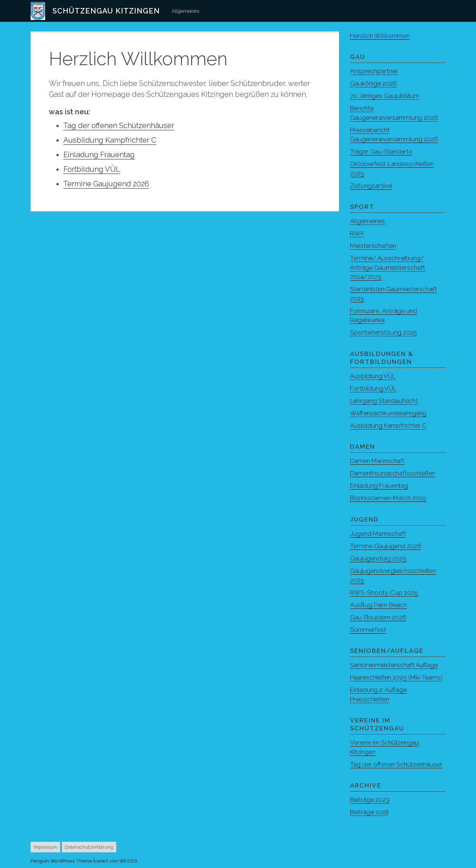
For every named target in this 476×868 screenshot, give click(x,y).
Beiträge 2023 (370, 800)
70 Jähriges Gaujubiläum (385, 96)
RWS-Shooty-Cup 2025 (384, 592)
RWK (357, 233)
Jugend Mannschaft (378, 534)
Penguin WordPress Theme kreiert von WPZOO (84, 861)
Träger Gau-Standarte (381, 151)
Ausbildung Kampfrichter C (110, 140)
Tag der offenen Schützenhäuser (119, 126)
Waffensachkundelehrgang (388, 413)
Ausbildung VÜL (373, 376)
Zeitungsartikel (371, 186)
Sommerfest (368, 630)
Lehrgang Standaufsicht (384, 401)
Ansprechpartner (374, 71)
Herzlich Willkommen (380, 36)
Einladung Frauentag (99, 155)
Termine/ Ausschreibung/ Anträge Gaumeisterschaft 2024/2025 (388, 267)
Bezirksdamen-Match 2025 (388, 498)
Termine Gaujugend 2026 (106, 184)
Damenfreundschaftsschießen (393, 473)
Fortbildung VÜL (92, 169)
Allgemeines (185, 11)
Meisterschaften (373, 246)
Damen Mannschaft (377, 461)
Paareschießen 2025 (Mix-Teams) (396, 677)
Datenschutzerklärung (89, 847)
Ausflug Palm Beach (378, 605)
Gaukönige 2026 (373, 83)
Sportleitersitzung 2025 (383, 332)
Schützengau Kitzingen (106, 11)
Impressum (45, 847)
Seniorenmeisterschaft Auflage (394, 665)
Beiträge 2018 (369, 812)
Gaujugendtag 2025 (378, 558)
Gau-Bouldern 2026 (378, 617)
